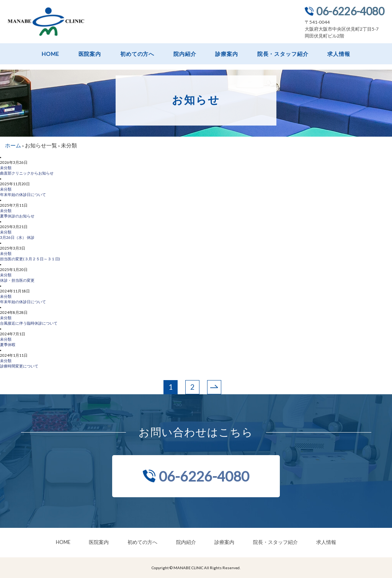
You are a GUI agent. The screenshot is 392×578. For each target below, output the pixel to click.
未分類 (6, 168)
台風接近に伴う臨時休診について (29, 323)
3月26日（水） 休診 (17, 237)
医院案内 (90, 54)
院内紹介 (185, 54)
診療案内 (226, 54)
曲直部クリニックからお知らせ (27, 173)
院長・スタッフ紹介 (283, 54)
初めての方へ (137, 54)
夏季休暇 (8, 345)
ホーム (13, 145)
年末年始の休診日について (23, 194)
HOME (50, 54)
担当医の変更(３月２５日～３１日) (30, 259)
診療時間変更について (19, 366)
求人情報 (339, 54)
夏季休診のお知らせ (17, 216)
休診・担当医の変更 (17, 280)
